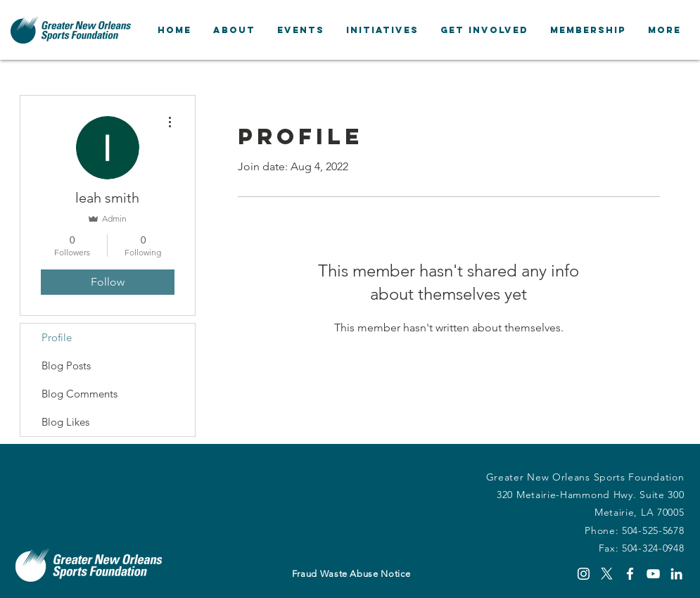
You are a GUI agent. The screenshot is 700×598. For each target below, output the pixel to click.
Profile (57, 337)
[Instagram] (584, 574)
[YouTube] (653, 574)
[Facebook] (630, 574)
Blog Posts (66, 365)
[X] (607, 574)
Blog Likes (65, 422)
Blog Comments (79, 394)
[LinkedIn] (676, 574)
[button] (234, 30)
